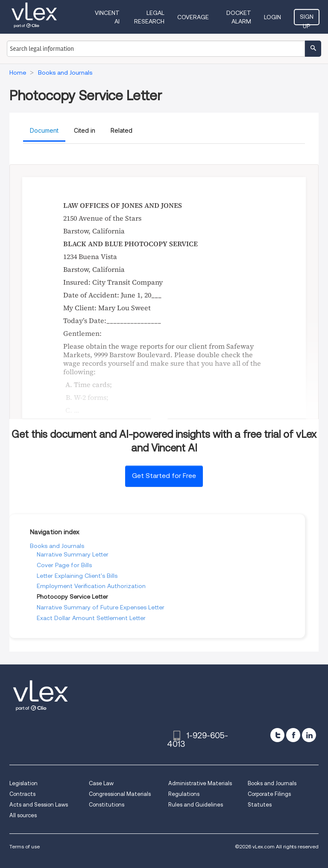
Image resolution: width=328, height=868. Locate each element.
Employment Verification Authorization (91, 586)
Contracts (22, 794)
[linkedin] (309, 735)
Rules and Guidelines (196, 805)
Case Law (101, 783)
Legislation (23, 783)
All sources (23, 815)
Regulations (184, 794)
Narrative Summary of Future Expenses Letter (101, 607)
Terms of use (25, 846)
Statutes (260, 805)
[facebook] (293, 735)
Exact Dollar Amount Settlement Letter (91, 618)
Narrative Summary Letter (73, 554)
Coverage (193, 17)
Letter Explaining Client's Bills (77, 576)
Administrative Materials (200, 783)
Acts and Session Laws (39, 805)
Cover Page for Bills (64, 565)
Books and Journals (57, 546)
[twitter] (277, 735)
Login (272, 17)
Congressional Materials (120, 794)
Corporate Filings (269, 794)
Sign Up (307, 19)
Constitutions (107, 805)
